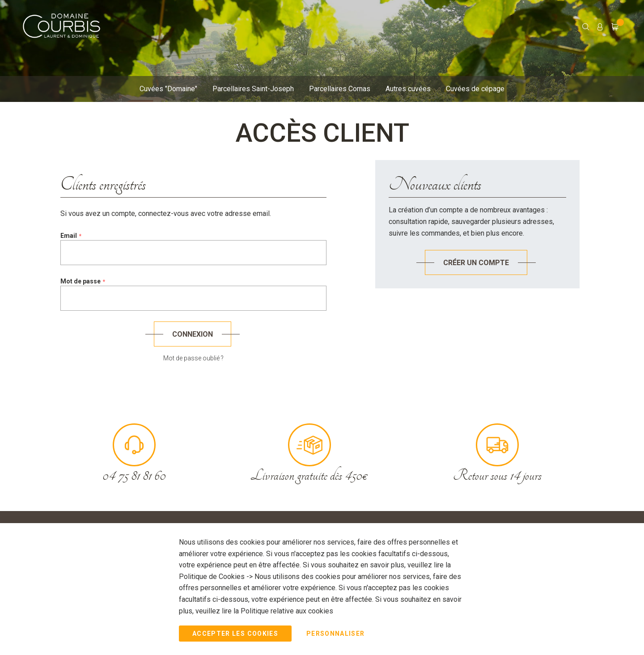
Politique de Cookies (213, 577)
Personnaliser (336, 634)
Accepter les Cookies (235, 634)
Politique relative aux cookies (287, 611)
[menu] (315, 91)
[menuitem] (168, 89)
